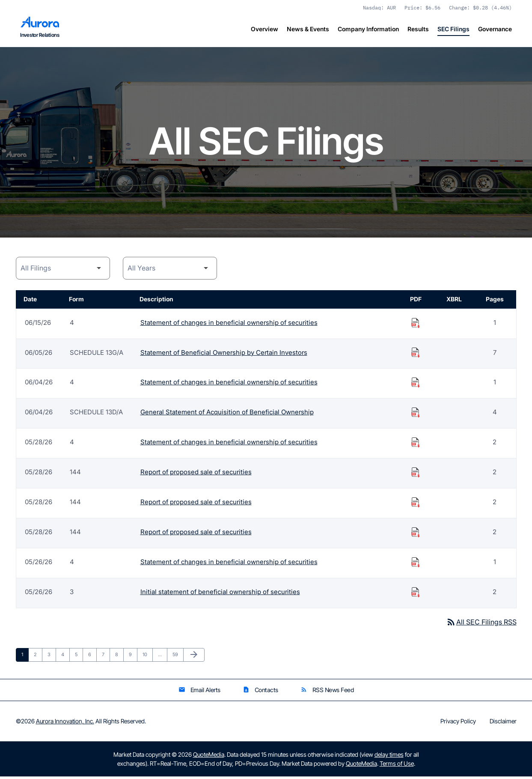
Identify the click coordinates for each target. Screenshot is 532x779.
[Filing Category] (63, 270)
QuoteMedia (209, 757)
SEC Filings (453, 29)
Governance (495, 29)
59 (178, 657)
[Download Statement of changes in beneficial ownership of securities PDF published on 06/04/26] (416, 384)
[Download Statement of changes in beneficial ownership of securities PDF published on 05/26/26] (416, 564)
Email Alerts (199, 692)
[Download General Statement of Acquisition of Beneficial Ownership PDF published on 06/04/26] (416, 414)
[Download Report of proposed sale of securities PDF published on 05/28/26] (416, 474)
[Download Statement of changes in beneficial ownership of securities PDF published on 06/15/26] (416, 324)
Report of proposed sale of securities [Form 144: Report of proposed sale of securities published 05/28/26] (196, 474)
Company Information (368, 29)
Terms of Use (397, 766)
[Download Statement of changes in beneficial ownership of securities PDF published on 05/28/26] (416, 444)
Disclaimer (503, 724)
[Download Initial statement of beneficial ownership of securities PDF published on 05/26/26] (416, 594)
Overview (265, 29)
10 (147, 657)
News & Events (308, 29)
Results (418, 29)
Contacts (260, 692)
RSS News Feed (327, 692)
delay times (389, 757)
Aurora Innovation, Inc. (65, 724)
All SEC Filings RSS (481, 624)
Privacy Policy (458, 724)
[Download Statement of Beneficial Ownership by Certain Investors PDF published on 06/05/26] (416, 354)
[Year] (170, 270)
